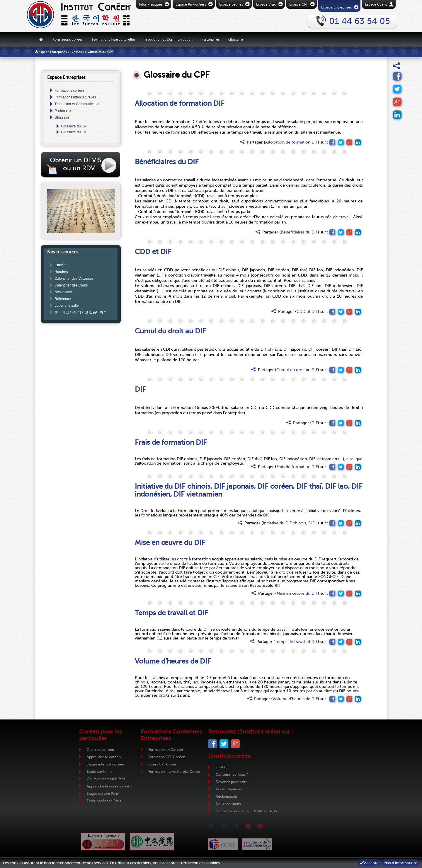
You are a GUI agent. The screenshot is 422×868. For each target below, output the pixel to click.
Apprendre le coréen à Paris (109, 786)
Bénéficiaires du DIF (299, 232)
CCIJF (223, 844)
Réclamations (227, 797)
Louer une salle (67, 306)
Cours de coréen (100, 750)
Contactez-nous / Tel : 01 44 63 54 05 (246, 811)
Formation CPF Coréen (167, 757)
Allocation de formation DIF (291, 142)
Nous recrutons (228, 804)
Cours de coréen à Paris (106, 779)
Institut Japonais (103, 841)
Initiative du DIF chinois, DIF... (290, 523)
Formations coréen (68, 39)
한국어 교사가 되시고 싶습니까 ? (80, 312)
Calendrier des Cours (71, 285)
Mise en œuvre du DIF (297, 593)
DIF (315, 423)
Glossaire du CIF (74, 132)
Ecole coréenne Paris (104, 801)
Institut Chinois (152, 841)
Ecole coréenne (100, 772)
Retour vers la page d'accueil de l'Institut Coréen (69, 16)
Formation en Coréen (166, 750)
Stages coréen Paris (103, 794)
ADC (257, 844)
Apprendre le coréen (104, 757)
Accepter (372, 863)
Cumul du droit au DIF (297, 370)
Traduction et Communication (168, 39)
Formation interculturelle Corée (174, 772)
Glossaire (236, 39)
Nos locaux (63, 292)
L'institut (222, 767)
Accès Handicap (229, 789)
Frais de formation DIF (297, 467)
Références (63, 299)
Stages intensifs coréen (105, 764)
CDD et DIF (307, 312)
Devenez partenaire (232, 782)
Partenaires (210, 39)
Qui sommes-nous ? (232, 775)
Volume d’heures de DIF (295, 699)
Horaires (61, 272)
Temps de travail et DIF (296, 642)
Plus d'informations (401, 863)
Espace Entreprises (53, 52)
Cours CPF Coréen (163, 764)
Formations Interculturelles (114, 39)
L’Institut (61, 265)
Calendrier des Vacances (74, 279)
